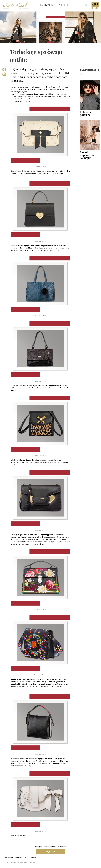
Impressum (9, 858)
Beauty (55, 5)
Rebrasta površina (85, 113)
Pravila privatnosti (10, 862)
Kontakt (18, 858)
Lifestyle (67, 5)
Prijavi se (50, 852)
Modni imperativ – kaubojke (87, 155)
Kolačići (33, 862)
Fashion (45, 5)
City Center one (30, 858)
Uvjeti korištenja (23, 862)
